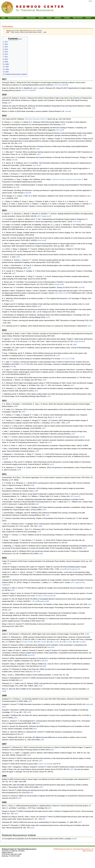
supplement (75, 569)
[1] (33, 108)
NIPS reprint (75, 496)
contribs (39, 31)
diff (8, 32)
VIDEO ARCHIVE (78, 18)
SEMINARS (58, 18)
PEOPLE (49, 18)
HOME (3, 18)
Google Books (78, 341)
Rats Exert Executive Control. (35, 119)
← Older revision (14, 32)
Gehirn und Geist (45, 764)
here (73, 839)
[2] (28, 268)
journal (62, 569)
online (22, 364)
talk (35, 31)
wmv (24, 642)
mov (30, 642)
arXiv (12, 367)
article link (41, 240)
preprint (15, 187)
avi (37, 642)
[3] (28, 374)
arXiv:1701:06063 (28, 90)
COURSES (67, 18)
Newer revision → (38, 32)
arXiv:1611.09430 (60, 85)
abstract (50, 647)
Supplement (46, 216)
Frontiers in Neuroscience (45, 596)
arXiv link (59, 130)
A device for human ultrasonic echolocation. (67, 179)
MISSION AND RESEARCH (16, 18)
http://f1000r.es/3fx (61, 293)
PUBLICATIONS (31, 18)
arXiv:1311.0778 (67, 359)
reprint (67, 111)
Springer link (58, 284)
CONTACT (88, 18)
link (19, 143)
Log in (90, 1)
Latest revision (25, 32)
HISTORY (41, 18)
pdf (9, 103)
